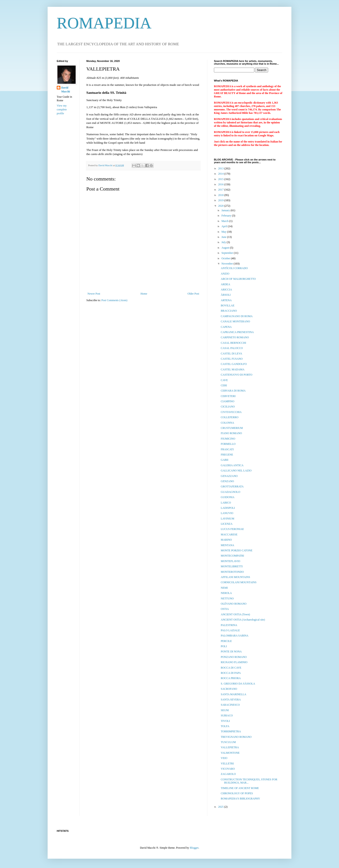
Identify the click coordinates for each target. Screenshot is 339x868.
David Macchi (66, 90)
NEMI (224, 588)
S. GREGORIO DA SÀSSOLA (238, 684)
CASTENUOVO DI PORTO (236, 375)
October (226, 258)
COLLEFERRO (230, 417)
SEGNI (225, 710)
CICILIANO (228, 407)
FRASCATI (227, 449)
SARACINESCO (230, 705)
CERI (224, 385)
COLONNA (227, 423)
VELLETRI (227, 764)
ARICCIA (226, 290)
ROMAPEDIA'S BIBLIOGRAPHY (240, 799)
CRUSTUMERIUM (232, 428)
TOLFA (225, 726)
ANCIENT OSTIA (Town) (235, 614)
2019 (221, 200)
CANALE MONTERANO (235, 321)
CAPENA (226, 327)
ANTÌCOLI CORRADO (234, 268)
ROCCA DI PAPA (231, 673)
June (224, 237)
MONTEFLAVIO (230, 561)
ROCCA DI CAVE (231, 668)
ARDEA (225, 284)
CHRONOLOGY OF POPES (237, 793)
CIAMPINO (227, 401)
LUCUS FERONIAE (232, 529)
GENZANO (227, 481)
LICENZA (227, 524)
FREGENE (227, 455)
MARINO (226, 540)
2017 (221, 190)
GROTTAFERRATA (232, 486)
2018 (221, 195)
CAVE (224, 380)
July (224, 242)
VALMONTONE (230, 753)
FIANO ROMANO (231, 433)
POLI (224, 646)
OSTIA (225, 609)
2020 (221, 206)
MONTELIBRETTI (232, 566)
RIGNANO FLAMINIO (234, 662)
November (228, 264)
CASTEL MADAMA (233, 369)
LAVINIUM (227, 519)
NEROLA (226, 593)
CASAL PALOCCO (232, 348)
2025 (221, 807)
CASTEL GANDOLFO (234, 364)
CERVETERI (228, 396)
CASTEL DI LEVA (231, 354)
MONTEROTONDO (232, 572)
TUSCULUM (228, 742)
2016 (221, 184)
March (225, 221)
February (227, 216)
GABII (225, 460)
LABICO (226, 503)
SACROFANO (229, 689)
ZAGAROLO (228, 774)
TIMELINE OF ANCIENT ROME (240, 788)
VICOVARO (228, 769)
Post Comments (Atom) (114, 300)
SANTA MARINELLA (234, 694)
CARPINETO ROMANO (235, 337)
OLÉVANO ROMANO (234, 604)
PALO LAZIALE (230, 630)
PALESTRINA (229, 625)
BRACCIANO (229, 311)
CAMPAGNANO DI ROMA (237, 316)
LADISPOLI (228, 508)
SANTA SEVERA (231, 700)
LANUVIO (227, 513)
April (225, 226)
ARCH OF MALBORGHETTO (238, 279)
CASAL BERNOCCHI (233, 343)
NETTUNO (227, 598)
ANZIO (225, 274)
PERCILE (226, 641)
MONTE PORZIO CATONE (237, 550)
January (226, 210)
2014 (221, 174)
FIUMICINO (228, 439)
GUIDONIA (228, 497)
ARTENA (226, 300)
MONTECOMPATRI (232, 556)
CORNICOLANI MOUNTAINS (239, 582)
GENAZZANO (229, 476)
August (226, 248)
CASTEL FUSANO (232, 359)
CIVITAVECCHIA (231, 412)
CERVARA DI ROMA (233, 391)
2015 (221, 179)
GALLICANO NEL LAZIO (236, 471)
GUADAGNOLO (230, 492)
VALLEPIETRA (230, 747)
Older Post (193, 294)
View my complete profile (62, 109)
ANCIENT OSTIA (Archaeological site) (243, 620)
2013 (221, 168)
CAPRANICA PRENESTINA (237, 332)
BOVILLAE (228, 305)
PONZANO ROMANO (234, 657)
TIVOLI (225, 721)
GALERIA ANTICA (232, 465)
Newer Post (94, 294)
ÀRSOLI (226, 295)
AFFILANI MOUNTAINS (235, 577)
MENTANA (227, 545)
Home (144, 294)
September (228, 253)
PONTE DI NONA (231, 652)
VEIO (224, 758)
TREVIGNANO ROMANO (236, 737)
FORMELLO (228, 444)
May (224, 232)
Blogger (194, 848)
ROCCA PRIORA (231, 678)
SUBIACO (227, 715)
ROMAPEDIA (104, 23)
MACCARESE (229, 535)
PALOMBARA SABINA (235, 636)
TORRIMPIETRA (231, 731)
